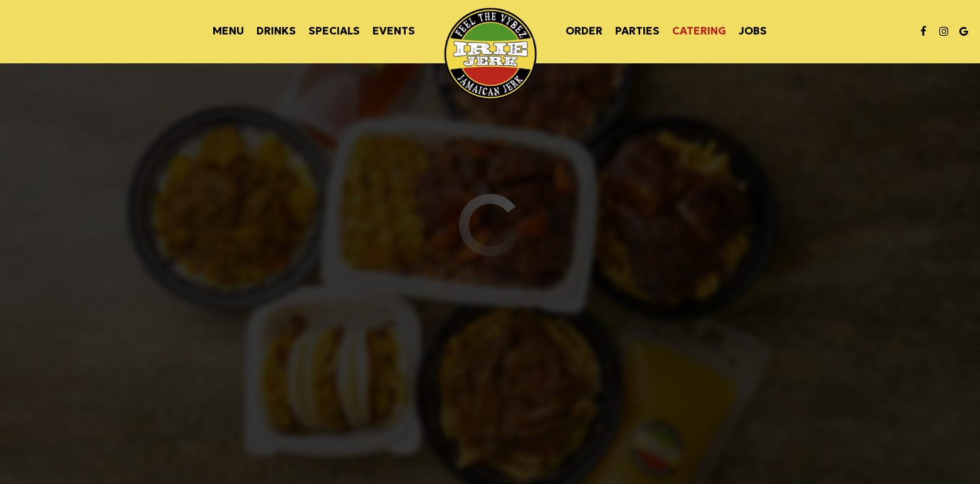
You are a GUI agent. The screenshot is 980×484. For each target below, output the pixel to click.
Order (584, 31)
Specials (334, 31)
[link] (490, 54)
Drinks (276, 31)
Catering (699, 31)
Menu (228, 31)
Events (394, 31)
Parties (637, 31)
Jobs (753, 31)
